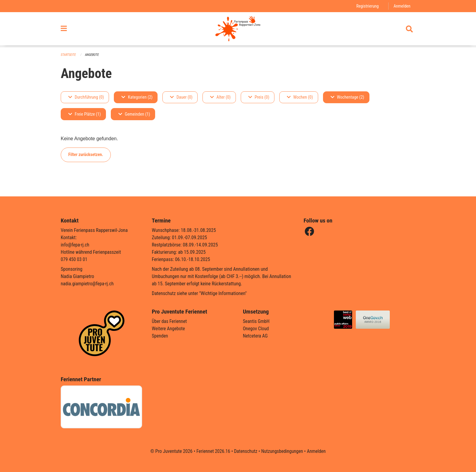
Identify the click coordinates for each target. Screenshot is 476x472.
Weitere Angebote (169, 329)
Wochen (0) (300, 97)
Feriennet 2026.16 (212, 451)
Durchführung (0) (86, 97)
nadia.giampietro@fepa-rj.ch (88, 284)
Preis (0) (259, 97)
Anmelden (402, 6)
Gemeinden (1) (134, 114)
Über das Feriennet (170, 321)
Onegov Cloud (256, 329)
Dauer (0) (181, 97)
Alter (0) (220, 97)
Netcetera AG (256, 336)
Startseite (69, 55)
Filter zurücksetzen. (86, 155)
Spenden (160, 336)
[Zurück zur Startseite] (238, 30)
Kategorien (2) (137, 97)
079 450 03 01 (74, 259)
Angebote (93, 55)
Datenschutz (245, 451)
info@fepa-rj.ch (75, 245)
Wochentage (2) (347, 97)
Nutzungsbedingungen (282, 451)
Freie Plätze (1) (85, 114)
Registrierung (367, 6)
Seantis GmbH (257, 321)
